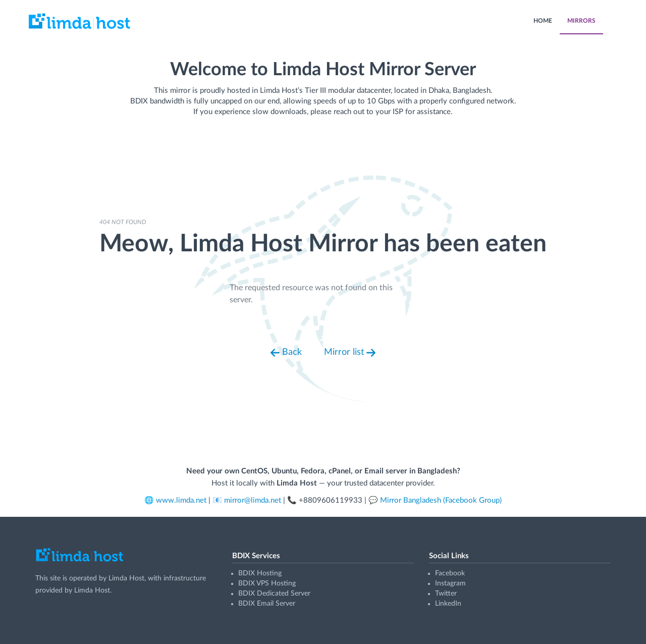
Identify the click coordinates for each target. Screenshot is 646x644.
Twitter (446, 594)
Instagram (450, 583)
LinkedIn (448, 604)
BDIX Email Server (267, 604)
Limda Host (126, 578)
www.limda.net (181, 500)
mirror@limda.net (253, 500)
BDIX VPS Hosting (267, 583)
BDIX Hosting (260, 573)
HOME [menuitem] (543, 21)
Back (286, 353)
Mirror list (350, 353)
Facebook (450, 573)
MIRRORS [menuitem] (581, 21)
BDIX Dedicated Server (274, 594)
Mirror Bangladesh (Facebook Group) (441, 500)
